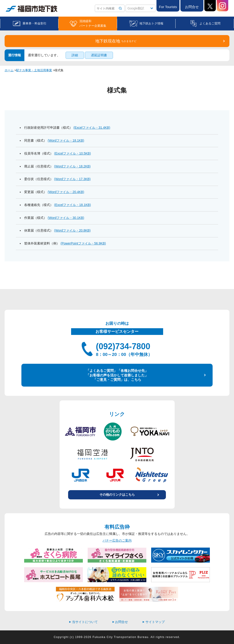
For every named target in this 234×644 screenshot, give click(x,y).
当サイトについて (84, 622)
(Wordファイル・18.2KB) (72, 166)
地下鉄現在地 (116, 41)
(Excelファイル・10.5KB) (72, 153)
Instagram (222, 6)
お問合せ (192, 7)
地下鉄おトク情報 (151, 23)
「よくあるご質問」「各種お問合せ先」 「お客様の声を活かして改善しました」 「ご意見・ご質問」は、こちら (117, 375)
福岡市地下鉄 (32, 9)
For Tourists (168, 7)
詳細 (75, 55)
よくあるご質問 (210, 23)
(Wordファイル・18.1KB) (66, 140)
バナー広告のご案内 (117, 540)
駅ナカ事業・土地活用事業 (34, 70)
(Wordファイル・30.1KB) (66, 218)
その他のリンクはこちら (117, 495)
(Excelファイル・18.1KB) (72, 205)
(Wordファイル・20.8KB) (72, 230)
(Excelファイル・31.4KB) (92, 128)
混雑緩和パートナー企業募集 (93, 23)
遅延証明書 (99, 55)
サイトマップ (154, 622)
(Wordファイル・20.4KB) (66, 192)
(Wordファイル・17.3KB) (72, 179)
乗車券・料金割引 (35, 23)
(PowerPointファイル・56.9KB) (83, 243)
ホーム (9, 70)
